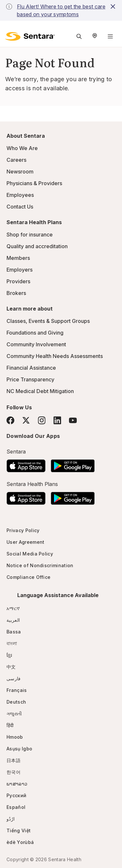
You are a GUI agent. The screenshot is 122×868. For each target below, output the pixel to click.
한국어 (14, 772)
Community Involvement (36, 344)
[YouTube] (73, 420)
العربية (13, 620)
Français (17, 690)
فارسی (14, 678)
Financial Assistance (31, 368)
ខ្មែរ (9, 655)
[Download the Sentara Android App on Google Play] (73, 464)
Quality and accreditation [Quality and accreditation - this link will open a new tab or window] (37, 246)
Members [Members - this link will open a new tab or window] (18, 258)
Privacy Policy (23, 530)
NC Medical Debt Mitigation (40, 391)
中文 (11, 667)
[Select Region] (95, 36)
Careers (16, 160)
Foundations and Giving (35, 333)
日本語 (14, 760)
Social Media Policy (30, 554)
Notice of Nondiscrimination (40, 565)
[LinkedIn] (57, 420)
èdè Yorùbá (20, 842)
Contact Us (20, 207)
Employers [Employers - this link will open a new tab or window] (20, 270)
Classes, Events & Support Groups (48, 321)
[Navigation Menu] (110, 36)
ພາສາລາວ (17, 784)
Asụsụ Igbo (19, 749)
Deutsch (16, 702)
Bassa (14, 632)
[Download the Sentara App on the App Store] (26, 464)
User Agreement (25, 542)
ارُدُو (11, 819)
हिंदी (10, 725)
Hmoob (15, 737)
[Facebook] (10, 420)
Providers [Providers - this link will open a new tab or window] (18, 281)
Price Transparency (30, 379)
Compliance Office (28, 577)
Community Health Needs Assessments (55, 356)
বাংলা (12, 643)
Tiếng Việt (19, 830)
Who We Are (22, 148)
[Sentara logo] (30, 36)
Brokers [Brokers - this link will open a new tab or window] (16, 293)
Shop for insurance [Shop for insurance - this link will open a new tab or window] (30, 235)
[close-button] (113, 6)
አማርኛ (13, 608)
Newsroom (20, 172)
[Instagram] (42, 420)
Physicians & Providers (34, 183)
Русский (16, 795)
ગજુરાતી (14, 714)
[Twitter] (26, 420)
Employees (20, 195)
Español (16, 807)
